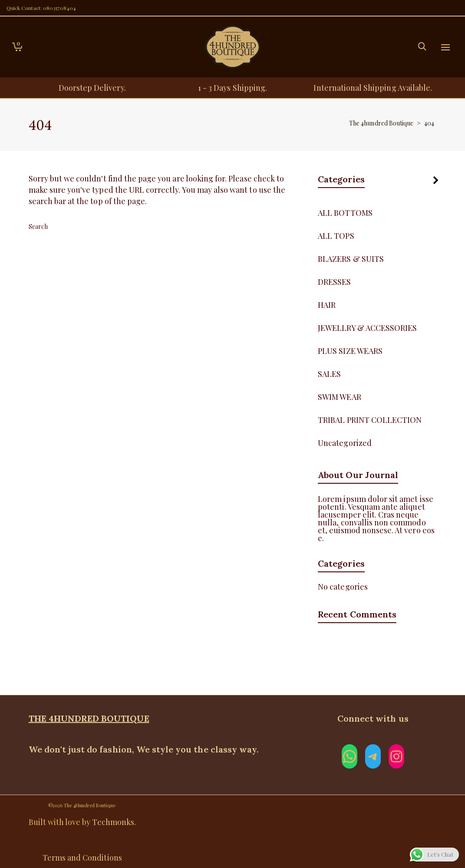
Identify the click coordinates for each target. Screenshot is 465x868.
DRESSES (334, 282)
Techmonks (113, 822)
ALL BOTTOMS (345, 213)
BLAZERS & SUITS (351, 259)
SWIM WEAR (339, 397)
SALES (329, 374)
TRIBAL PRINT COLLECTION (370, 420)
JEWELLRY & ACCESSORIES (367, 328)
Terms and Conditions (82, 858)
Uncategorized (345, 443)
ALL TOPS (336, 236)
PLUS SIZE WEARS (350, 351)
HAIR (327, 305)
